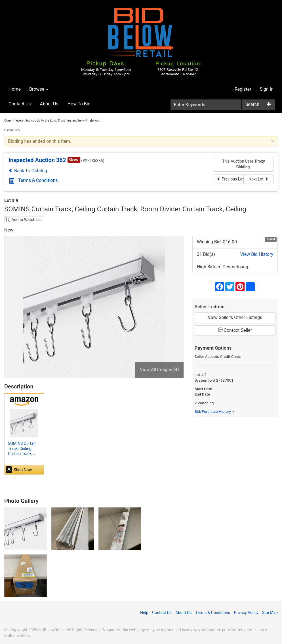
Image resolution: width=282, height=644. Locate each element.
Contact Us (20, 104)
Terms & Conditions (33, 180)
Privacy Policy (246, 613)
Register (243, 89)
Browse (39, 89)
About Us (49, 104)
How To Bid (79, 104)
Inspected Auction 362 (37, 160)
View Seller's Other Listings (235, 317)
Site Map (270, 613)
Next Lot (258, 179)
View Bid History (257, 254)
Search (252, 104)
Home (15, 89)
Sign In (267, 89)
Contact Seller (235, 330)
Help (144, 613)
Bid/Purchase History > (214, 411)
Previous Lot (230, 179)
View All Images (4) (159, 370)
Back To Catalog (28, 171)
